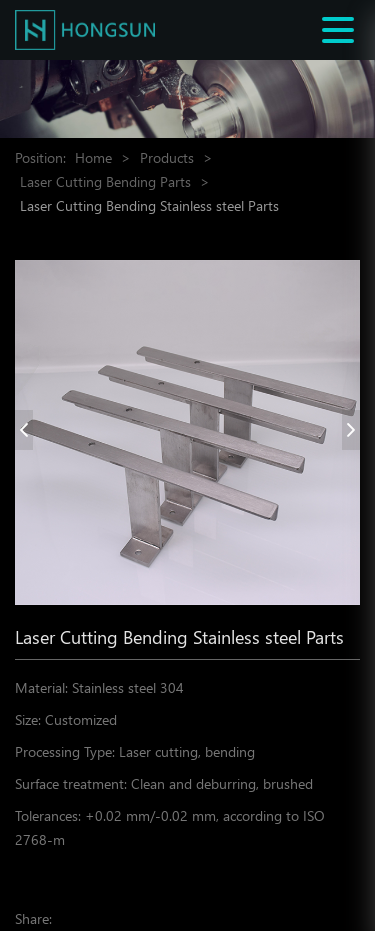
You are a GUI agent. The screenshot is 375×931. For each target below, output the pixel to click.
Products (167, 157)
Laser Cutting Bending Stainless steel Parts (149, 205)
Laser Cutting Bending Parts (105, 181)
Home (93, 157)
